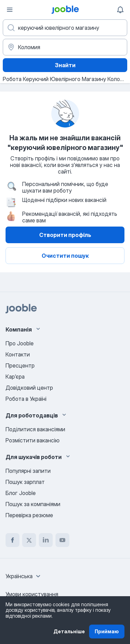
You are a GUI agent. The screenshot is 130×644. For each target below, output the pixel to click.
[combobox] (24, 576)
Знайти (65, 65)
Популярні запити (28, 471)
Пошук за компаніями (33, 504)
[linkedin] (46, 540)
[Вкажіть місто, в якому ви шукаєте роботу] (65, 47)
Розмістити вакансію (33, 440)
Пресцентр (20, 365)
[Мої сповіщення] (120, 10)
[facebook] (12, 540)
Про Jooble (20, 343)
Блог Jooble (21, 493)
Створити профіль (65, 235)
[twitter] (29, 540)
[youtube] (62, 540)
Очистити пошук (65, 256)
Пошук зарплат (25, 482)
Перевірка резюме (29, 515)
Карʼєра (15, 377)
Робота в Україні (26, 399)
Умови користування (32, 594)
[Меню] (10, 10)
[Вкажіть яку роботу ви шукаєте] (65, 28)
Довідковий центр (29, 388)
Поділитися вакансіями (35, 429)
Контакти (18, 354)
